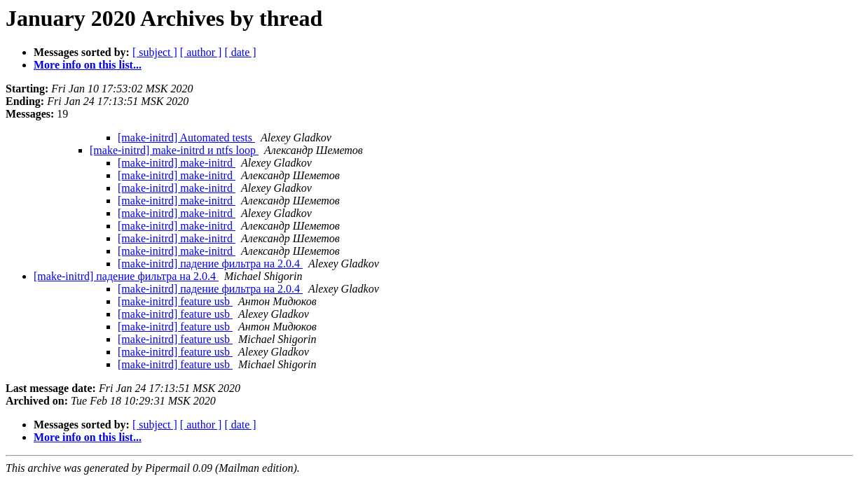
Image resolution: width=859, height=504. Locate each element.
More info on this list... (88, 65)
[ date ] (240, 52)
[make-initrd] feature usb (175, 301)
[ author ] (201, 52)
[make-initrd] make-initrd (177, 163)
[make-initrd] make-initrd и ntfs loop (174, 150)
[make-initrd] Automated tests (186, 138)
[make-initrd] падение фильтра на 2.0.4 (210, 264)
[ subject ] (155, 52)
